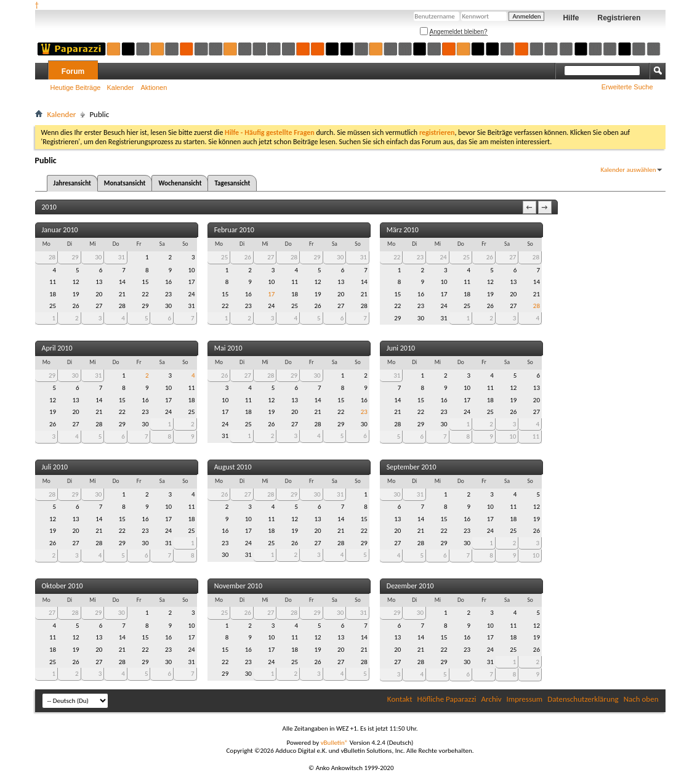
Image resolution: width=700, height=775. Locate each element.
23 (420, 257)
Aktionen (154, 87)
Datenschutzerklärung (583, 699)
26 (248, 257)
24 (443, 257)
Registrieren (619, 18)
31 (122, 257)
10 (513, 436)
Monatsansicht (125, 183)
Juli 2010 (55, 467)
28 (52, 257)
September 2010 (412, 467)
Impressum (525, 699)
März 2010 (403, 230)
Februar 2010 (234, 230)
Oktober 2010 (62, 586)
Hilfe (571, 18)
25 (224, 257)
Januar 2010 (60, 230)
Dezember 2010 (410, 586)
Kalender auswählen (628, 170)
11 (536, 436)
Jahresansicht (72, 183)
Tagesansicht (232, 183)
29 (75, 257)
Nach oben (641, 699)
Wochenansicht (180, 183)
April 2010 (57, 348)
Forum (73, 71)
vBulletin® (335, 743)
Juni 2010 (401, 348)
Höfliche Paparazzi (447, 699)
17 (271, 294)
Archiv (492, 699)
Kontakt (400, 699)
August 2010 (233, 467)
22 (397, 257)
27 (271, 257)
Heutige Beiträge (76, 87)
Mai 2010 (228, 348)
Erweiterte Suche (627, 87)
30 (98, 257)
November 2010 (238, 586)
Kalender (120, 87)
